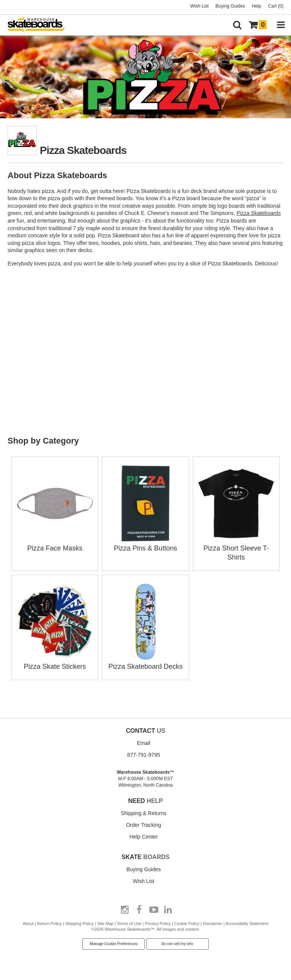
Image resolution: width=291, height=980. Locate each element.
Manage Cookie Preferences (114, 944)
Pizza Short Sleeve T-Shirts (236, 548)
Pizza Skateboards (259, 213)
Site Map (105, 924)
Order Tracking (144, 825)
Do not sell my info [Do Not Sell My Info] (177, 944)
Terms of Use (129, 924)
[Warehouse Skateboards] (40, 25)
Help (257, 6)
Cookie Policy (187, 924)
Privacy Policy (158, 924)
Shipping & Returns (144, 813)
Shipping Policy (79, 924)
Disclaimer (212, 924)
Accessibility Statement (247, 924)
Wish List (199, 6)
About (28, 924)
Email (143, 743)
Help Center (144, 837)
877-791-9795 (143, 755)
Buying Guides (230, 6)
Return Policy (49, 924)
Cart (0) (276, 6)
